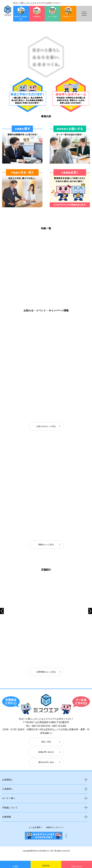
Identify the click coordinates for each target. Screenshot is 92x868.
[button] (47, 91)
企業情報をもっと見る (46, 678)
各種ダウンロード (54, 833)
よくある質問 (35, 833)
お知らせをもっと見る (46, 424)
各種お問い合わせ (46, 758)
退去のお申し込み (46, 768)
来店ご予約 (46, 748)
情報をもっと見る (46, 551)
